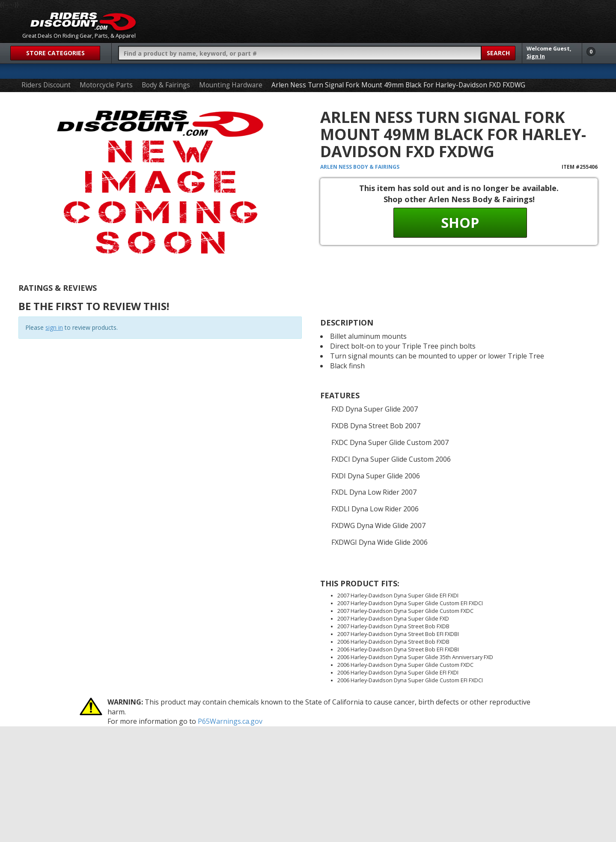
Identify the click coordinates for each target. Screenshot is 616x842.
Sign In (536, 56)
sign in (54, 327)
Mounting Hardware (231, 85)
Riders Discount (46, 85)
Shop (460, 222)
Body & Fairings (166, 85)
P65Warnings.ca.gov (230, 721)
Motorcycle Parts (106, 85)
